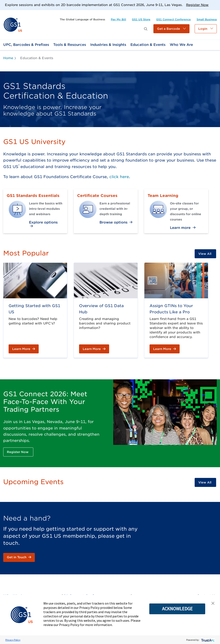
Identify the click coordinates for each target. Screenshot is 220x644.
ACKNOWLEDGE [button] (177, 609)
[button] (171, 29)
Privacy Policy (13, 640)
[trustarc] (207, 640)
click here (119, 177)
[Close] (215, 5)
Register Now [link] (197, 5)
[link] (13, 25)
